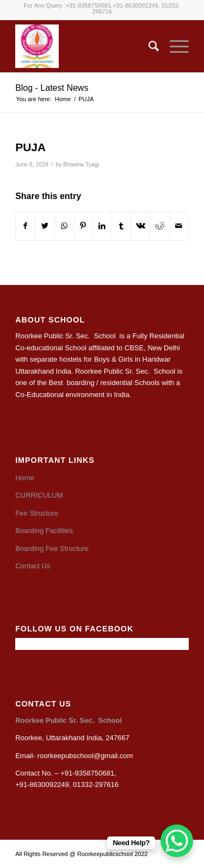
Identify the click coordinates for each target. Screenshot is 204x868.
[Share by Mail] (179, 226)
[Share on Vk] (140, 226)
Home (25, 478)
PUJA (30, 147)
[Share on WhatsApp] (64, 226)
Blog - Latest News (52, 88)
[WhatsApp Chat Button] (177, 841)
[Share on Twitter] (45, 226)
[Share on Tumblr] (121, 226)
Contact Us (33, 566)
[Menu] (174, 46)
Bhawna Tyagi (81, 164)
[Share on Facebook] (25, 226)
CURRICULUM (39, 495)
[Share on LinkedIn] (102, 226)
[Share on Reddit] (159, 226)
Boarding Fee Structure (52, 548)
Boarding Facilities (44, 531)
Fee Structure (37, 513)
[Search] (148, 46)
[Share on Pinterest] (83, 226)
